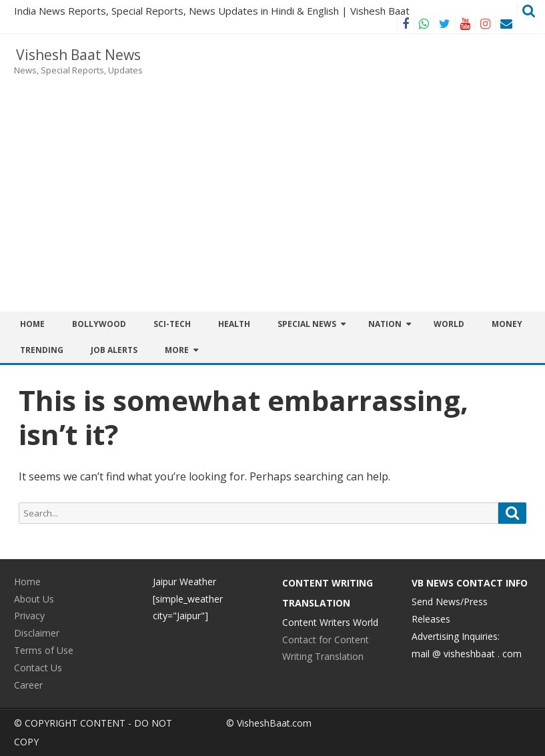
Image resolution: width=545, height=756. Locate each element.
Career (28, 685)
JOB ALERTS (114, 350)
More (177, 350)
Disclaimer (37, 633)
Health (234, 324)
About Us (34, 599)
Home (32, 324)
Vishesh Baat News (78, 55)
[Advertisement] (349, 141)
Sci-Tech (172, 324)
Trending (42, 350)
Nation (385, 324)
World (449, 324)
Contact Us (38, 668)
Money (507, 324)
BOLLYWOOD (99, 324)
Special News (307, 324)
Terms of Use (44, 650)
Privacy (29, 616)
